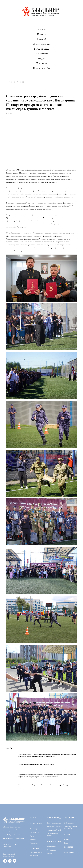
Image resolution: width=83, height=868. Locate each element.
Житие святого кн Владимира (37, 819)
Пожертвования (36, 843)
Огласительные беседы (52, 825)
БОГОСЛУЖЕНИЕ (54, 832)
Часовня (33, 830)
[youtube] (15, 853)
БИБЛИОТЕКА (70, 809)
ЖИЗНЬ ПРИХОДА (54, 809)
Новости (42, 34)
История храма (36, 814)
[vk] (10, 853)
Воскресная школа (54, 814)
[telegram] (5, 853)
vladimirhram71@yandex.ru (13, 829)
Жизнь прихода (42, 44)
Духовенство (34, 823)
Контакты (42, 63)
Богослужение (41, 49)
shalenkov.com (9, 847)
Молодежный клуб (54, 821)
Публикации (69, 814)
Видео (66, 830)
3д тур (32, 827)
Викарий (41, 39)
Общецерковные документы (70, 818)
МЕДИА (67, 825)
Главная (13, 82)
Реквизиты (34, 846)
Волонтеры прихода (54, 817)
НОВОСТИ (68, 838)
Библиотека (42, 54)
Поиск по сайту (42, 68)
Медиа (42, 59)
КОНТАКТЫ (69, 843)
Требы (49, 844)
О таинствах (51, 841)
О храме (42, 30)
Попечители (34, 839)
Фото (66, 834)
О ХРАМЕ (33, 809)
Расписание (51, 837)
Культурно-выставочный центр (37, 835)
